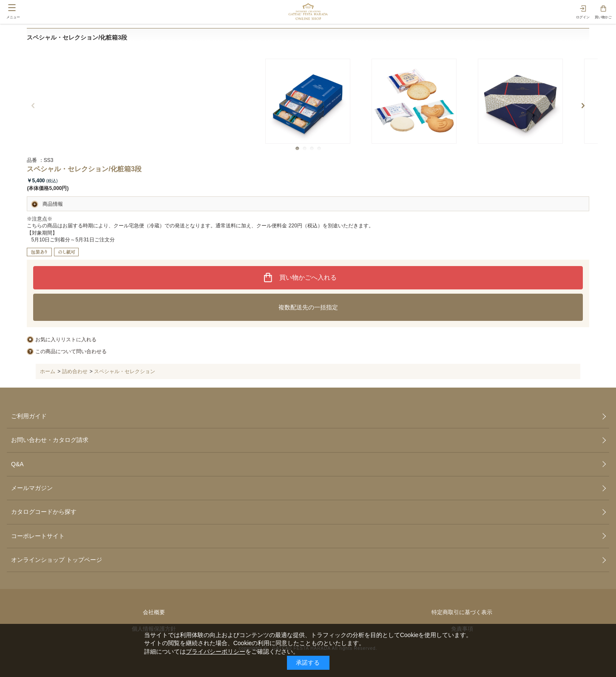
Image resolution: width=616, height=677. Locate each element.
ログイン (583, 17)
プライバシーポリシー (216, 652)
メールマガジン (32, 488)
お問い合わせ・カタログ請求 (50, 440)
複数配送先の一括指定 (308, 307)
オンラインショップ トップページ (57, 560)
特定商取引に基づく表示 (462, 612)
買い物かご (603, 17)
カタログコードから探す (44, 512)
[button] (297, 149)
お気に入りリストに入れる (66, 340)
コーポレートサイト (38, 536)
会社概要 (154, 612)
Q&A (17, 464)
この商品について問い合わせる (71, 351)
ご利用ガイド (29, 416)
